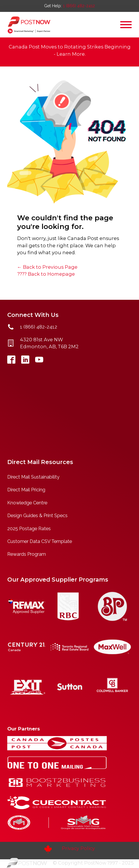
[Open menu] (126, 25)
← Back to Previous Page (47, 267)
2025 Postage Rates (29, 529)
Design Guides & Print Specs (37, 516)
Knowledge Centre (27, 503)
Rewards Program (27, 554)
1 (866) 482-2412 (79, 6)
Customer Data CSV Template (40, 541)
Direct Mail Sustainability (33, 477)
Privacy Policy (78, 848)
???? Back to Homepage (46, 274)
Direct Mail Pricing (26, 490)
